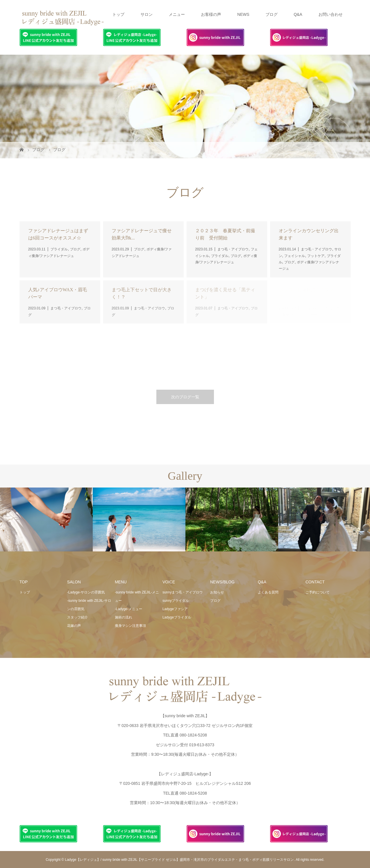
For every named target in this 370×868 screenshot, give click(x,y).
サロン (147, 14)
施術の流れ (124, 617)
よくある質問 (268, 592)
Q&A (298, 14)
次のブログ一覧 (185, 397)
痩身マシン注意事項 (130, 626)
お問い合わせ (331, 14)
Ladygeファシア (175, 609)
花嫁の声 (74, 626)
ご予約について (318, 592)
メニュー (177, 14)
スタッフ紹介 (77, 617)
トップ (118, 14)
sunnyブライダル (176, 601)
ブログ (272, 14)
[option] (46, 520)
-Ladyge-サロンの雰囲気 (86, 592)
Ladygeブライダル (177, 617)
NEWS (243, 14)
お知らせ (217, 592)
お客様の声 (211, 14)
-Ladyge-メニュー (129, 609)
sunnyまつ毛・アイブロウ (183, 592)
